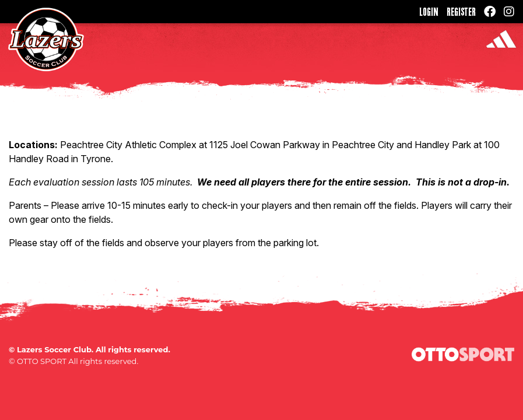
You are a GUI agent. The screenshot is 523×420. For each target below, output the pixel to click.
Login (429, 12)
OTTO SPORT (42, 361)
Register (461, 12)
